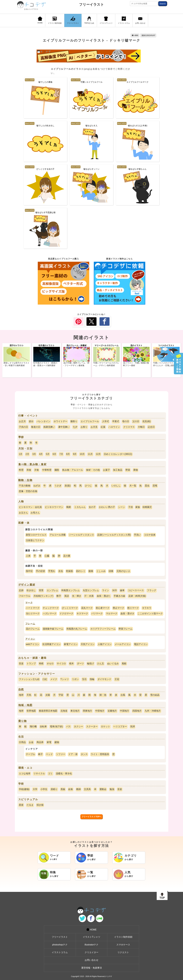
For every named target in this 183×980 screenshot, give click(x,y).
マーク (29, 603)
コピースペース (136, 590)
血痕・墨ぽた (104, 596)
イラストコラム (124, 20)
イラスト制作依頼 (55, 20)
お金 (31, 742)
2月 (27, 454)
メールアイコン (123, 644)
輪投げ (90, 663)
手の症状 (40, 571)
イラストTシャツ (106, 20)
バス (68, 726)
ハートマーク (33, 608)
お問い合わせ (140, 20)
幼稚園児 (147, 507)
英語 (67, 596)
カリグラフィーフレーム (103, 629)
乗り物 (23, 721)
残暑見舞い (49, 427)
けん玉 (101, 663)
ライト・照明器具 (100, 754)
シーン (122, 507)
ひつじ (88, 486)
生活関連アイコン (51, 644)
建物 (57, 742)
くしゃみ (101, 571)
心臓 (47, 556)
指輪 (92, 679)
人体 (28, 556)
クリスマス (129, 427)
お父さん (23, 513)
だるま (30, 805)
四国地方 (137, 711)
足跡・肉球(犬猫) (137, 596)
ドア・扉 (73, 754)
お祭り (84, 427)
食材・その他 (93, 470)
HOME (40, 20)
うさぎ (58, 486)
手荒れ (52, 571)
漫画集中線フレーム (53, 629)
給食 (71, 789)
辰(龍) (68, 486)
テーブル (30, 754)
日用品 (22, 742)
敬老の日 (36, 427)
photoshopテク (60, 945)
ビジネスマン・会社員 (30, 507)
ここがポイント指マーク (150, 613)
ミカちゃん (80, 507)
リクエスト (123, 952)
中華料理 (47, 470)
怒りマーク (133, 608)
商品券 (40, 742)
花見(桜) (147, 421)
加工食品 (118, 470)
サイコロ (61, 663)
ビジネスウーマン (54, 507)
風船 (124, 663)
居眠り (54, 789)
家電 (49, 742)
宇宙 (61, 695)
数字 (59, 596)
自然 (21, 689)
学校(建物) (24, 789)
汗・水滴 (89, 596)
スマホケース (123, 945)
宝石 (84, 679)
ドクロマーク (66, 613)
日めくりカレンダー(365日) (118, 454)
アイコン (30, 639)
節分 (31, 421)
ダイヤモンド (104, 679)
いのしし (116, 486)
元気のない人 (123, 571)
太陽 (48, 695)
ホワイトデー (60, 421)
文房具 (87, 789)
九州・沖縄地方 (153, 711)
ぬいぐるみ (113, 663)
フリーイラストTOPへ (92, 817)
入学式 (106, 421)
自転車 (43, 726)
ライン (106, 590)
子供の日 (23, 427)
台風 (123, 695)
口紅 (45, 679)
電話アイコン (141, 644)
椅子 (40, 754)
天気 (29, 695)
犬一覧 (133, 486)
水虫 (61, 571)
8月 (68, 454)
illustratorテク (92, 945)
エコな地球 (25, 773)
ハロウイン (114, 427)
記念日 (151, 427)
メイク (54, 679)
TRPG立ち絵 (89, 20)
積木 (71, 663)
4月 (41, 454)
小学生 (44, 789)
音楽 (21, 663)
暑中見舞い (64, 427)
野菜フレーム (126, 629)
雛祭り (74, 421)
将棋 (41, 663)
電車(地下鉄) (56, 726)
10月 (82, 454)
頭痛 (111, 571)
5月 (48, 454)
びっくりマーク (70, 608)
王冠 (117, 679)
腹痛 (91, 571)
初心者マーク (103, 608)
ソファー (61, 754)
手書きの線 (119, 596)
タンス (84, 754)
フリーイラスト (91, 4)
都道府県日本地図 (48, 711)
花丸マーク (87, 608)
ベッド (49, 754)
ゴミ (50, 773)
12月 (98, 454)
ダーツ (80, 663)
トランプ (31, 663)
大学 (35, 789)
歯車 (122, 590)
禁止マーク (119, 608)
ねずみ (37, 486)
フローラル (25, 596)
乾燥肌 (69, 571)
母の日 (126, 421)
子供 (131, 507)
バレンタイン (43, 421)
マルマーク (112, 613)
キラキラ (147, 608)
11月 (90, 454)
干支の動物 (25, 486)
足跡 (21, 590)
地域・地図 (25, 705)
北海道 (64, 711)
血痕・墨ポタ (127, 613)
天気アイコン (88, 644)
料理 (21, 470)
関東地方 (87, 711)
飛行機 (33, 726)
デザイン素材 (27, 585)
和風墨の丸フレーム (77, 629)
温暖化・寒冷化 (64, 773)
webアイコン (33, 644)
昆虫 (147, 486)
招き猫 (40, 805)
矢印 (115, 590)
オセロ (50, 663)
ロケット (106, 726)
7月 (61, 454)
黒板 (63, 789)
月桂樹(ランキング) (43, 596)
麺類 (57, 470)
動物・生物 (25, 480)
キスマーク (82, 613)
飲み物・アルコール (73, 470)
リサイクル (39, 773)
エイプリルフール (90, 421)
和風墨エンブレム (70, 590)
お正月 (22, 421)
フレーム (30, 624)
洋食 (37, 470)
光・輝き (77, 596)
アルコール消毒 (58, 535)
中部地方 (100, 711)
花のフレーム (33, 629)
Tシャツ (65, 679)
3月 (34, 454)
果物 (136, 470)
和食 (29, 470)
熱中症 (29, 571)
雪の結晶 (155, 695)
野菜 (128, 470)
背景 (41, 590)
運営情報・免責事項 (91, 968)
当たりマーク (33, 613)
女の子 (92, 507)
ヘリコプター (120, 726)
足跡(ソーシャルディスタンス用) (114, 535)
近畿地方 (112, 711)
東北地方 (75, 711)
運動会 (103, 789)
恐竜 (155, 486)
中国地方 (125, 711)
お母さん (35, 513)
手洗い (137, 535)
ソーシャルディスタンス (81, 535)
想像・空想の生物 (28, 491)
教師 (78, 789)
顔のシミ (81, 571)
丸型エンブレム (91, 590)
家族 (138, 507)
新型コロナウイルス (36, 535)
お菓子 (107, 470)
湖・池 (103, 695)
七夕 (75, 427)
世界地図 (31, 711)
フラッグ (152, 590)
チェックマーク (51, 608)
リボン (75, 679)
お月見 (94, 427)
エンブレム (52, 590)
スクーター (92, 726)
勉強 (112, 789)
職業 (69, 507)
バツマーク (97, 613)
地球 (21, 695)
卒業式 (116, 421)
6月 (54, 454)
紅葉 (103, 427)
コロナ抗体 (150, 535)
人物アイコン (105, 644)
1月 (21, 454)
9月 (75, 454)
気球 (133, 726)
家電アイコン (71, 644)
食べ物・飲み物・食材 (32, 464)
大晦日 (141, 427)
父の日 (136, 421)
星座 (21, 805)
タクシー (78, 726)
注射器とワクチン (35, 540)
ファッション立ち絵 (29, 679)
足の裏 (67, 556)
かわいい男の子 (107, 507)
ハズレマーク (50, 613)
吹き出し (31, 590)
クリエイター (91, 952)
